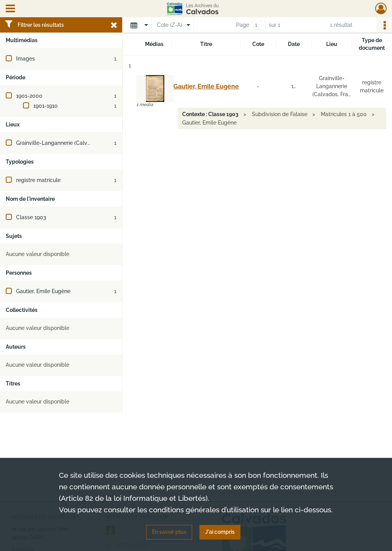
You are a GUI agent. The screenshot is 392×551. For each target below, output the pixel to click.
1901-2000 (29, 96)
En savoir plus (169, 532)
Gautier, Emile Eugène (43, 291)
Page (243, 25)
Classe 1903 (31, 217)
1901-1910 (46, 106)
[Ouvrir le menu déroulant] (10, 9)
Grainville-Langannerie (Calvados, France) (68, 143)
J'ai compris (220, 532)
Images (25, 59)
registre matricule (38, 180)
